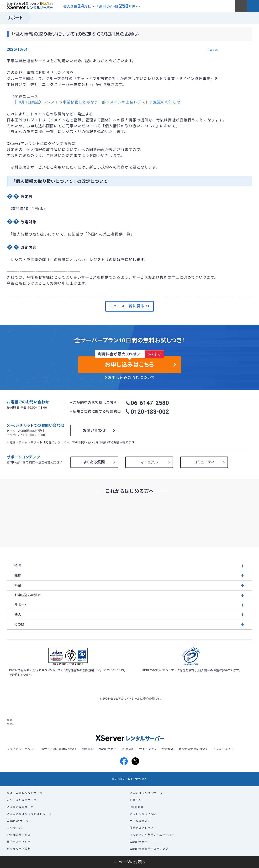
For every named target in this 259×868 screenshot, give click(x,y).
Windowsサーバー (19, 821)
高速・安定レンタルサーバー (26, 793)
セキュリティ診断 (18, 849)
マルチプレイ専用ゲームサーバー (152, 835)
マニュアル (149, 462)
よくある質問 (94, 462)
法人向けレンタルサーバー (148, 793)
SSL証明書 (137, 807)
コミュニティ (204, 462)
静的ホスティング (18, 842)
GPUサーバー (16, 828)
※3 (94, 7)
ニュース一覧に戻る (129, 306)
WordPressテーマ (142, 842)
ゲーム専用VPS (140, 821)
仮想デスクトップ (142, 828)
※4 (138, 7)
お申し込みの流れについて (132, 378)
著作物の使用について (193, 749)
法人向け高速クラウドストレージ (29, 814)
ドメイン (136, 800)
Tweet (212, 50)
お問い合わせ (94, 430)
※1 (51, 4)
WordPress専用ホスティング (149, 849)
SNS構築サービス (18, 835)
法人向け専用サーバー (22, 807)
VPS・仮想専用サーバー (23, 800)
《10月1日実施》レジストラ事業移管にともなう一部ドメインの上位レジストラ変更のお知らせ (98, 102)
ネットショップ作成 (143, 814)
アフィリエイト (223, 749)
